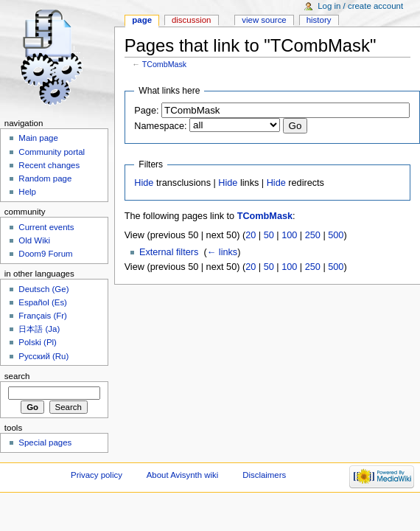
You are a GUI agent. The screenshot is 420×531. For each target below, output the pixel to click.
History (319, 20)
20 (251, 235)
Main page (38, 138)
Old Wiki (34, 240)
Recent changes (49, 165)
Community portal (52, 152)
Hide (144, 183)
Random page (45, 178)
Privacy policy (97, 475)
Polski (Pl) (38, 342)
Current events (46, 227)
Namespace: (160, 126)
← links (223, 252)
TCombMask (164, 64)
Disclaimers (264, 475)
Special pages (45, 442)
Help (27, 192)
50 (269, 235)
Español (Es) (43, 302)
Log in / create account (360, 6)
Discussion (191, 20)
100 (289, 235)
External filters (169, 252)
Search (17, 376)
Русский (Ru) (43, 356)
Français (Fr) (43, 316)
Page (142, 20)
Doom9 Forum (45, 254)
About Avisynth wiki (183, 475)
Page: (146, 111)
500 (336, 235)
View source (264, 20)
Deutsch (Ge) (43, 289)
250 (313, 235)
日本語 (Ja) (39, 329)
